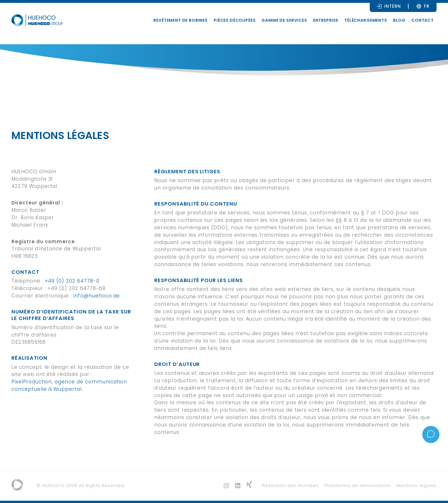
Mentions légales (417, 485)
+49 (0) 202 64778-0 (72, 281)
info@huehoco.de (97, 296)
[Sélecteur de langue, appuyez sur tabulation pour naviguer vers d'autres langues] (427, 6)
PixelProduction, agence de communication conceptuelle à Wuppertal (69, 385)
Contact (423, 20)
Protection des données (290, 485)
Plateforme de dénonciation (358, 485)
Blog (399, 20)
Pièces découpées (235, 20)
